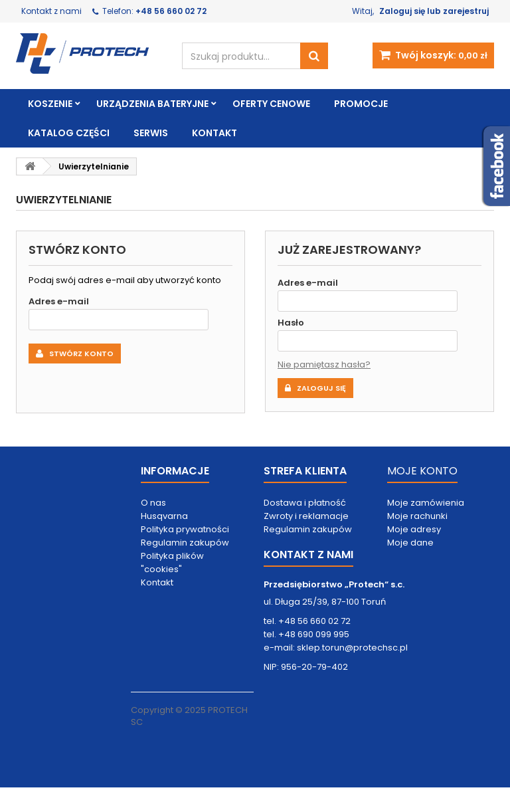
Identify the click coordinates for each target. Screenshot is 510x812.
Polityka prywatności (185, 529)
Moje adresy (414, 529)
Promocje (361, 104)
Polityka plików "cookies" (172, 562)
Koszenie (50, 104)
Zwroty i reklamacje (306, 516)
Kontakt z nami (51, 11)
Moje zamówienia (426, 503)
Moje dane (410, 543)
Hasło (291, 323)
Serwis (151, 133)
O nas (153, 503)
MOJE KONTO (422, 471)
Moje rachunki (417, 516)
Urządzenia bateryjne (152, 104)
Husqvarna (164, 516)
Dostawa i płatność (305, 503)
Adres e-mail (59, 301)
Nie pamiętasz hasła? (324, 364)
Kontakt (214, 133)
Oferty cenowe (271, 104)
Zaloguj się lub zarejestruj (434, 11)
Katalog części (69, 133)
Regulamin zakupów (185, 543)
